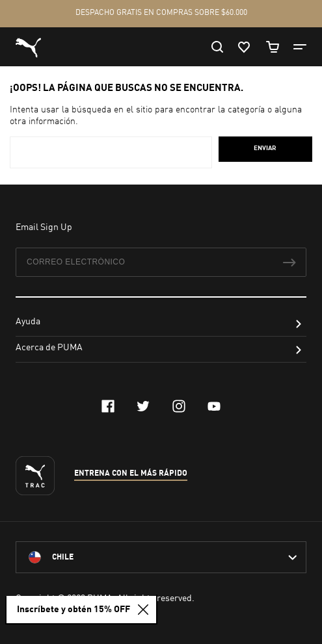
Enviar (265, 148)
